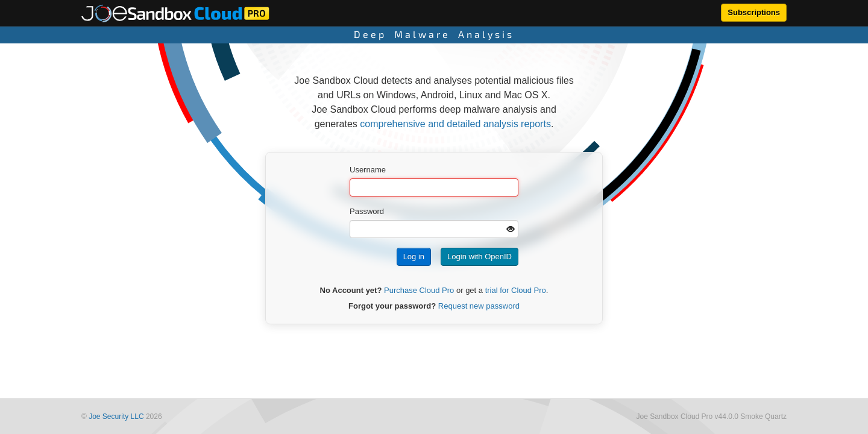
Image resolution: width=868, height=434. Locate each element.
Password (367, 211)
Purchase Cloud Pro (419, 290)
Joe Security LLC (116, 417)
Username (368, 170)
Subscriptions (754, 12)
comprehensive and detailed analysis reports (455, 124)
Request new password (479, 306)
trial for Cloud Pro (516, 290)
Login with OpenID (480, 256)
